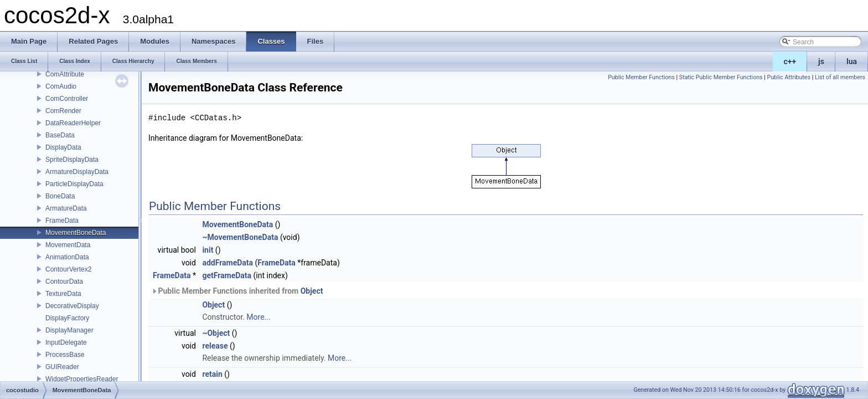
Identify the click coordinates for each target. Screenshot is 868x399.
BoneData (60, 196)
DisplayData (63, 147)
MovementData (68, 245)
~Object (216, 333)
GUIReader (62, 367)
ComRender (63, 111)
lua (852, 62)
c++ (790, 62)
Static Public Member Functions (721, 77)
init (208, 250)
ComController (67, 99)
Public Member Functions (641, 77)
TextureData (63, 294)
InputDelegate (66, 342)
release (215, 346)
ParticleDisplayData (74, 184)
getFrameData (227, 275)
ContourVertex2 (68, 269)
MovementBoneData (76, 233)
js (821, 62)
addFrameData (228, 263)
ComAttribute (65, 74)
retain (212, 374)
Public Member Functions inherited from (237, 291)
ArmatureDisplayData (77, 172)
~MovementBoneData (240, 237)
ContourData (64, 282)
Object (312, 291)
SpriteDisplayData (72, 160)
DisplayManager (69, 330)
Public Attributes (789, 77)
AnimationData (67, 257)
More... (258, 317)
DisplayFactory (67, 318)
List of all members (840, 77)
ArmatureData (66, 208)
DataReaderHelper (73, 123)
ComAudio (61, 86)
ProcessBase (65, 355)
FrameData (62, 221)
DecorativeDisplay (72, 306)
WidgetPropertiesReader (82, 379)
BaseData (60, 135)
